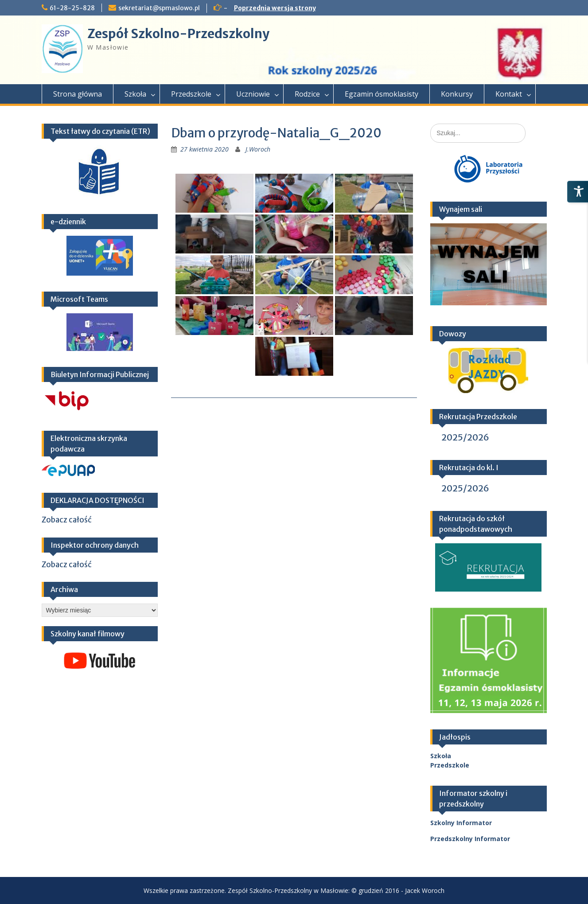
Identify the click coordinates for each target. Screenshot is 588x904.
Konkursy (457, 94)
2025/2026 (465, 437)
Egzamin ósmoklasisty (382, 94)
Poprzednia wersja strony (275, 8)
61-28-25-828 (72, 8)
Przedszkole (191, 94)
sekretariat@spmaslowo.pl (159, 8)
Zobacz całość (67, 520)
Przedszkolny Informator (470, 839)
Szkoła (135, 94)
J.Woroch (258, 149)
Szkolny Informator (461, 823)
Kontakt (509, 94)
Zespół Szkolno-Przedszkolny (178, 34)
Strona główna (78, 94)
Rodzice (307, 94)
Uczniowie (253, 94)
